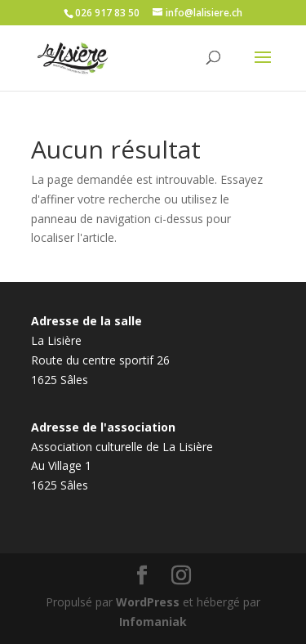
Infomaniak (153, 622)
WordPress (148, 602)
